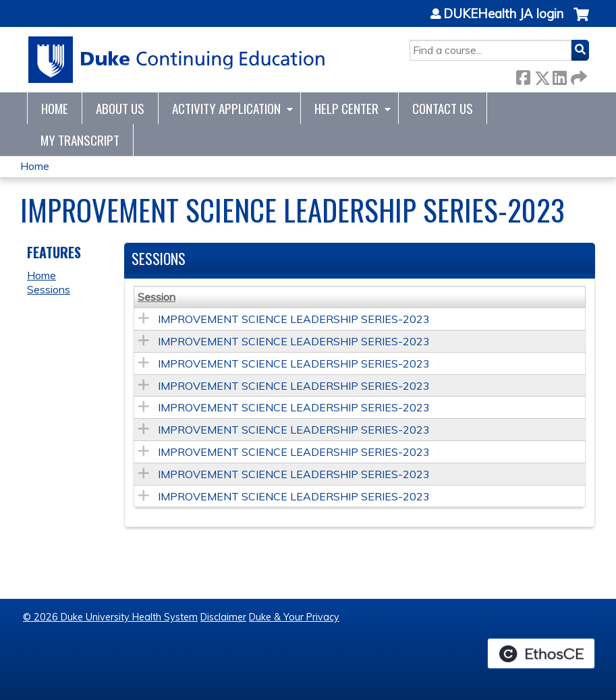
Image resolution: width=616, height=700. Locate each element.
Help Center (346, 108)
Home (55, 108)
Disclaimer (223, 617)
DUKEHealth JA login (503, 14)
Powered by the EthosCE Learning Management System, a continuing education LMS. (541, 653)
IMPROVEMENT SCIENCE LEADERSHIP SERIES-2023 (294, 319)
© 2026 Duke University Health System (110, 617)
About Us (120, 108)
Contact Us (443, 108)
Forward (578, 75)
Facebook (523, 75)
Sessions (49, 289)
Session (157, 297)
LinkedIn (559, 75)
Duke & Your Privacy (294, 617)
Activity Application (226, 108)
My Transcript (80, 140)
